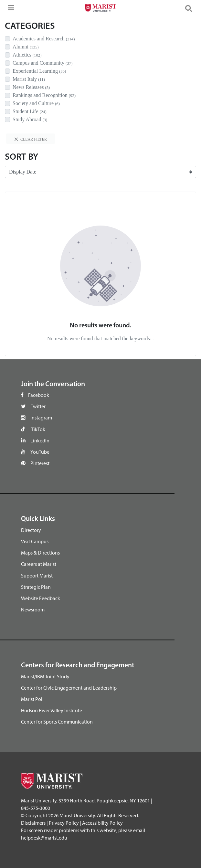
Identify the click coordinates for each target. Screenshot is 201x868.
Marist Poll (32, 699)
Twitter (38, 406)
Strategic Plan (36, 587)
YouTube (40, 452)
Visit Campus (35, 541)
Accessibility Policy (102, 823)
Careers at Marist (39, 564)
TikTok (38, 429)
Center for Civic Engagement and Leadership (69, 688)
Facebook (39, 395)
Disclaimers (33, 823)
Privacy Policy (64, 823)
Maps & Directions (40, 553)
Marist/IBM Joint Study (45, 676)
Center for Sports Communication (57, 722)
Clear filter (31, 139)
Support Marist (37, 576)
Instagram (41, 418)
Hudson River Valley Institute (52, 710)
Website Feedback (41, 598)
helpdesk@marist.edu (44, 838)
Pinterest (40, 463)
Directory (31, 530)
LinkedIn (40, 440)
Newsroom (33, 609)
